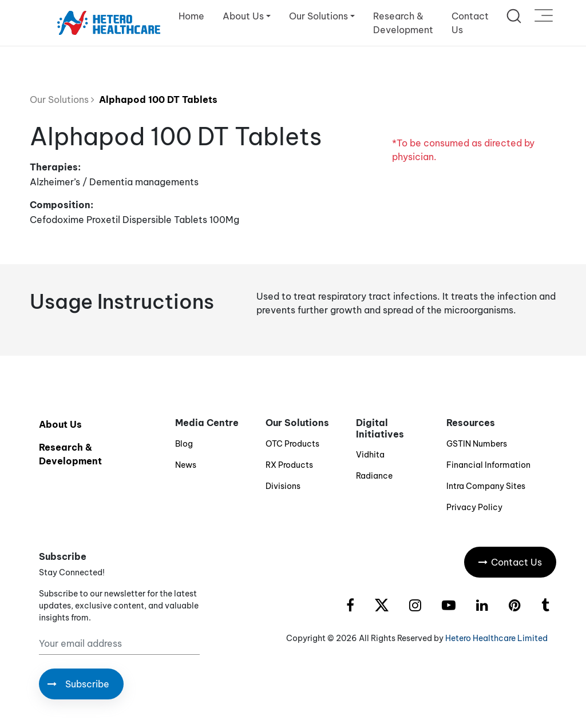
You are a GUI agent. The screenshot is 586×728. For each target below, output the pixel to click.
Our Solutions (62, 100)
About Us (60, 424)
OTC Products (292, 444)
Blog (184, 444)
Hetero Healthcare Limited (496, 638)
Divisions (283, 486)
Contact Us (470, 23)
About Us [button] (243, 16)
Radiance (374, 476)
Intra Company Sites (486, 486)
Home (191, 16)
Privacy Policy (474, 507)
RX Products (289, 465)
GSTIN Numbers (477, 444)
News (186, 465)
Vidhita (370, 455)
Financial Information (488, 465)
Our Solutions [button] (318, 16)
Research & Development (403, 23)
